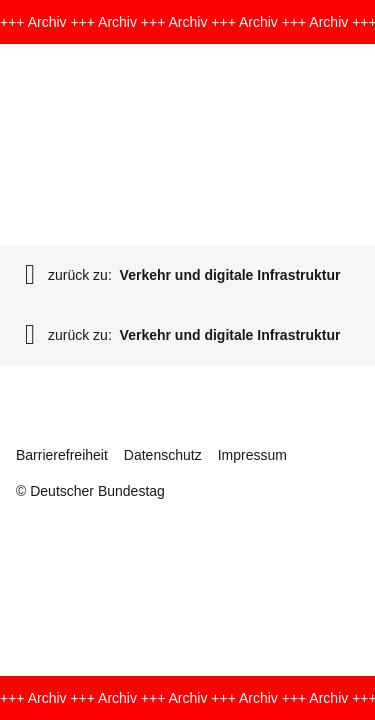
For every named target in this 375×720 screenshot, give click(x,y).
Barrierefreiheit (62, 455)
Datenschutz (163, 455)
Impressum (252, 455)
